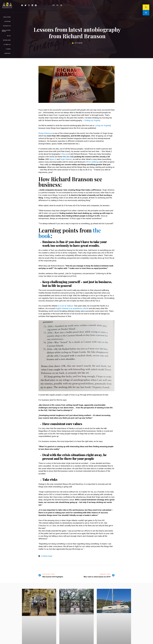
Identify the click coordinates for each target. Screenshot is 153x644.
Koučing (8, 21)
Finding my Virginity (92, 120)
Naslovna (7, 17)
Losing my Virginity (102, 125)
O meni (8, 49)
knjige (50, 556)
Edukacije (7, 26)
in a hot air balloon (66, 306)
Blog (9, 36)
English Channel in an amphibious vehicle (72, 308)
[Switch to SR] (57, 5)
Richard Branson (45, 133)
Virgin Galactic (66, 159)
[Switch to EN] (53, 5)
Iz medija (7, 45)
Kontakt (8, 53)
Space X (53, 159)
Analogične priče (6, 31)
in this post (65, 154)
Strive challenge (92, 162)
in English (44, 556)
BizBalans (7, 40)
